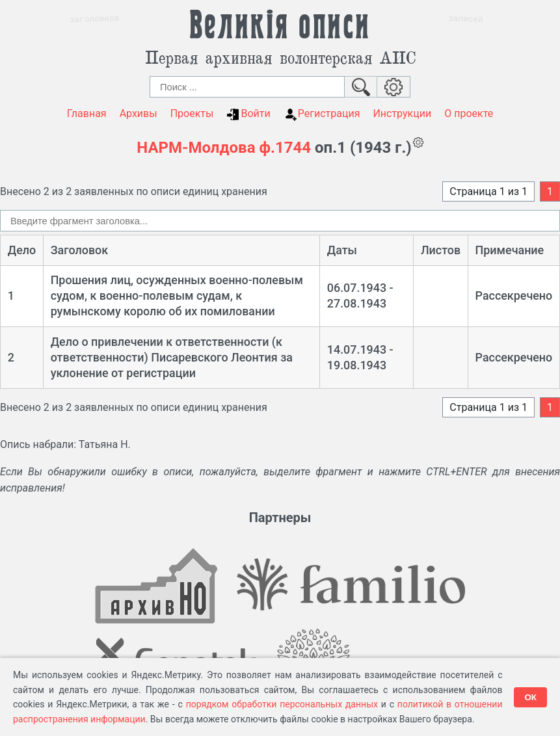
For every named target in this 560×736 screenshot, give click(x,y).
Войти (248, 114)
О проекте (469, 113)
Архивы (139, 113)
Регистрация (322, 114)
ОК (530, 697)
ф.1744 (285, 148)
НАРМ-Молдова (196, 148)
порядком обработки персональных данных (282, 704)
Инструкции (402, 113)
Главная (87, 113)
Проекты (192, 113)
